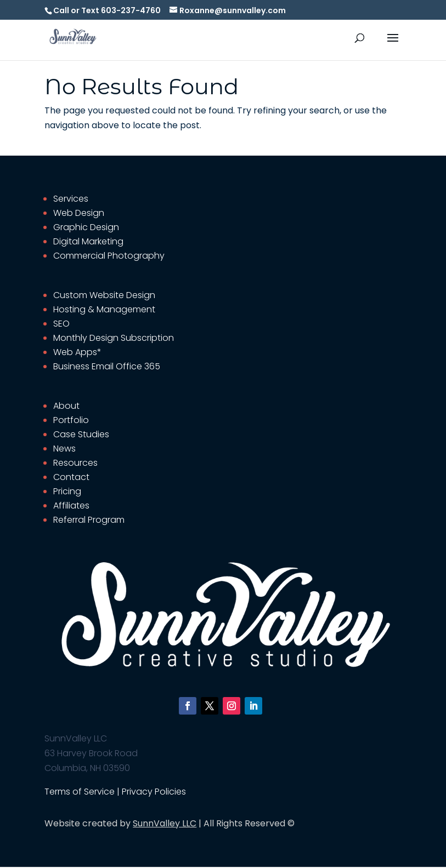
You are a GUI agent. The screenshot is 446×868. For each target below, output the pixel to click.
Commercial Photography (109, 256)
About (66, 406)
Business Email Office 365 (107, 366)
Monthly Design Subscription (114, 338)
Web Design (79, 213)
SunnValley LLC (165, 823)
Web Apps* (77, 352)
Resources (75, 463)
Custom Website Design (104, 295)
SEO (61, 324)
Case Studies (81, 434)
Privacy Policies (154, 792)
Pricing (67, 491)
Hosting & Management (104, 309)
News (64, 449)
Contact (71, 477)
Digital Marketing (88, 241)
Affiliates (71, 506)
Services (71, 199)
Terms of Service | (83, 792)
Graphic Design (86, 227)
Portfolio (71, 420)
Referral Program (89, 520)
